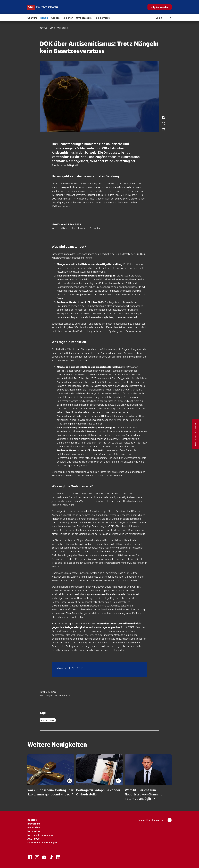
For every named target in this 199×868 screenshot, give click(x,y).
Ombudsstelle (84, 18)
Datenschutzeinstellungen (42, 843)
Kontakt (32, 820)
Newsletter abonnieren (155, 820)
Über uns (32, 18)
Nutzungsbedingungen (40, 835)
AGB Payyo (34, 839)
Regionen (68, 18)
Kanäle (44, 18)
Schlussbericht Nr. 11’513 (70, 668)
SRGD (52, 28)
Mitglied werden (160, 7)
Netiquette (34, 831)
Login (161, 18)
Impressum (34, 824)
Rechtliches (34, 827)
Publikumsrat (102, 18)
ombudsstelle (48, 720)
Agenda (55, 18)
